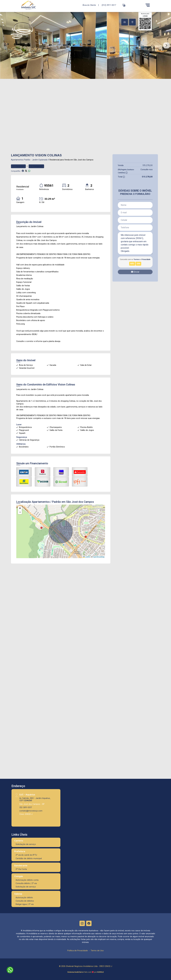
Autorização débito (24, 897)
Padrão (27, 160)
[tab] (125, 22)
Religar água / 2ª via (25, 904)
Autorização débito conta (27, 880)
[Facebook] (89, 923)
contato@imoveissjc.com (31, 811)
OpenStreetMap (99, 557)
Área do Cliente (89, 5)
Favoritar (18, 166)
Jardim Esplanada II (41, 160)
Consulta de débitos (25, 901)
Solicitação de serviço (26, 844)
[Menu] (148, 5)
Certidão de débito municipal (29, 858)
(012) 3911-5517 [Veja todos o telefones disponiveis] (109, 5)
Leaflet (87, 557)
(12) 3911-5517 (26, 807)
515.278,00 (148, 165)
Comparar (36, 166)
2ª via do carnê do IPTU (26, 855)
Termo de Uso (97, 950)
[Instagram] (82, 923)
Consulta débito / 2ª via (26, 883)
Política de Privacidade (78, 950)
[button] (124, 5)
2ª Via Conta (21, 869)
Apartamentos (17, 160)
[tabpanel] (85, 45)
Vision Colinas (66, 385)
